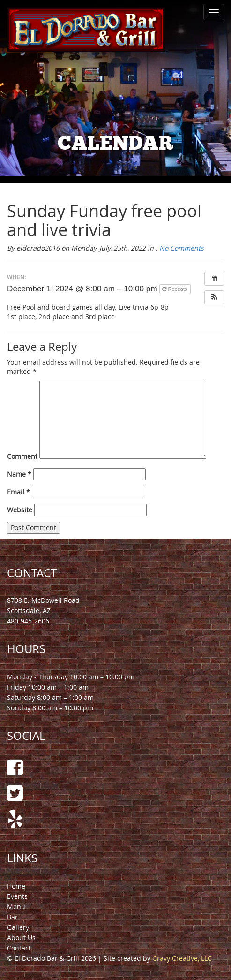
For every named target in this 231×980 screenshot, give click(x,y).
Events (17, 896)
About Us (21, 938)
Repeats (175, 289)
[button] (214, 297)
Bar (12, 917)
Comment (22, 456)
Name (19, 474)
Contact (19, 948)
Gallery (18, 927)
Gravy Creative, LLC (182, 958)
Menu (16, 907)
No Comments (182, 248)
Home (16, 886)
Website (20, 510)
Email (19, 492)
